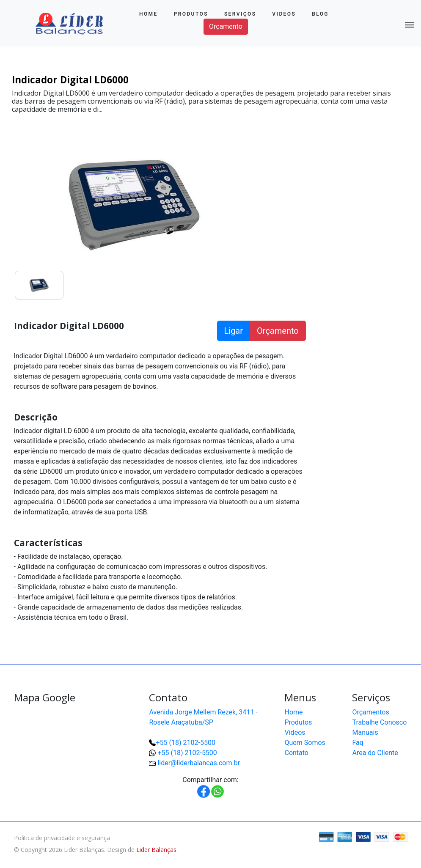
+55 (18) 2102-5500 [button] (187, 753)
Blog (320, 14)
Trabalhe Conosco (379, 722)
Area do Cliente (375, 753)
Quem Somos (305, 743)
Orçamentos (370, 712)
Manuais (365, 732)
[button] (387, 834)
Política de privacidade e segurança (62, 838)
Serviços (240, 14)
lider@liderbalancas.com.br (199, 763)
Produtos (191, 14)
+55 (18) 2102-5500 (185, 743)
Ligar (234, 331)
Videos (284, 14)
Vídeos (295, 732)
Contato (296, 753)
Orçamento (226, 26)
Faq (358, 743)
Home (149, 14)
